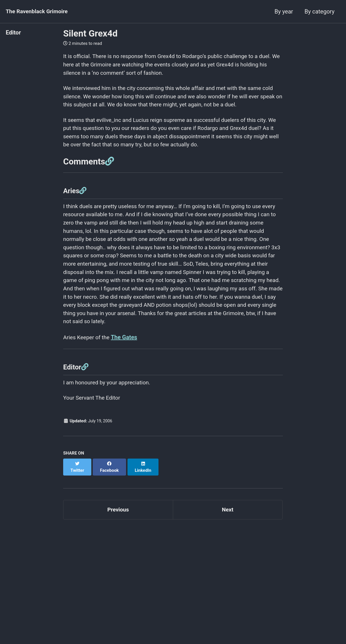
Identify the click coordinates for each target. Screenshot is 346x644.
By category (320, 11)
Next (228, 519)
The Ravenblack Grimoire (38, 11)
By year (284, 11)
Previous (118, 519)
